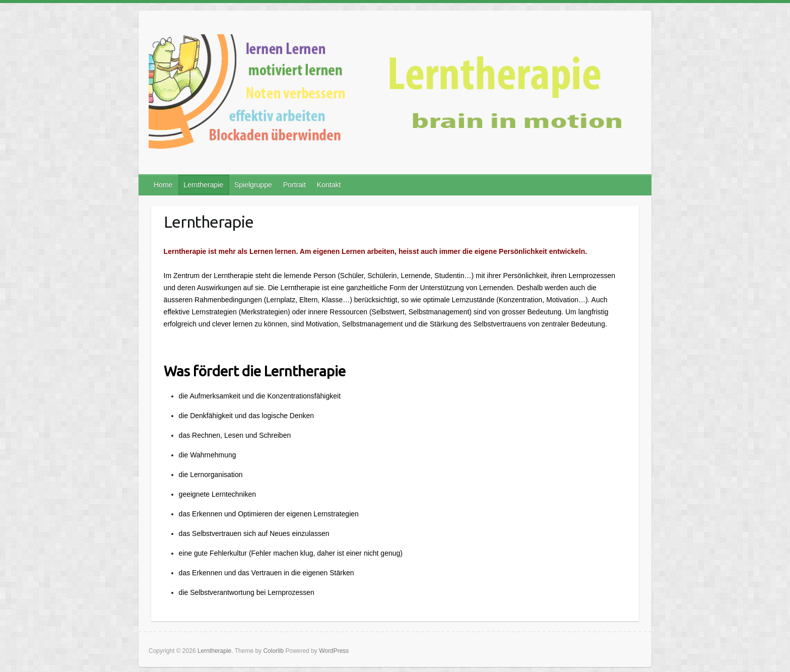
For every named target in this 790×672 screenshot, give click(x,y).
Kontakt (329, 185)
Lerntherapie (203, 185)
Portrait (294, 185)
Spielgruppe (253, 185)
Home (163, 185)
